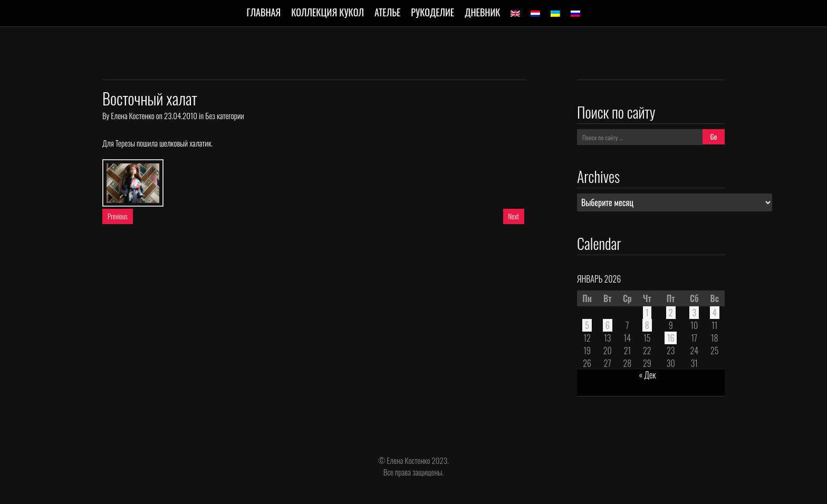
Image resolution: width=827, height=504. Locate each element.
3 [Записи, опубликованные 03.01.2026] (694, 313)
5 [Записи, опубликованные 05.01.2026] (587, 325)
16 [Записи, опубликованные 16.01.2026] (671, 338)
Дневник (482, 12)
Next (514, 216)
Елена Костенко (132, 115)
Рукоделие (432, 12)
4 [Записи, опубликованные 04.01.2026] (715, 313)
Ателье (387, 12)
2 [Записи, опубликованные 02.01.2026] (671, 313)
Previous (118, 216)
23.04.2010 (181, 115)
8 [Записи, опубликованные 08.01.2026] (647, 325)
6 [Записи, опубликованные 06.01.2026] (608, 325)
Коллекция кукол (328, 12)
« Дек (647, 375)
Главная (264, 12)
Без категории (224, 115)
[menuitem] (515, 14)
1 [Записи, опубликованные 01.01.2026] (647, 313)
